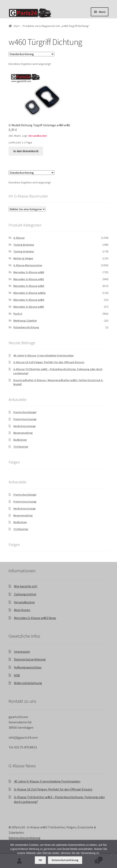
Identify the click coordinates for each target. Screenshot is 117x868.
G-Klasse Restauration (28, 265)
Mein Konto (22, 610)
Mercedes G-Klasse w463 (29, 286)
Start (16, 26)
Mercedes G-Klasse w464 (29, 300)
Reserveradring (23, 433)
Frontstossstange (25, 419)
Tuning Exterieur (24, 245)
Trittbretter (21, 447)
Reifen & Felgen (23, 258)
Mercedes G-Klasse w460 (29, 272)
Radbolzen (20, 440)
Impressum (22, 652)
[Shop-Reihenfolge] (31, 54)
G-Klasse (19, 238)
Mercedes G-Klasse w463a (30, 293)
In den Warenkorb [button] (26, 151)
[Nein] (112, 854)
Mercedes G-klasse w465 (29, 307)
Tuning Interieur (24, 251)
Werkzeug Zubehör (25, 321)
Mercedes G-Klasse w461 (29, 279)
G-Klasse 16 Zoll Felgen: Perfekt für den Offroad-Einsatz (49, 362)
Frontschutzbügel (25, 412)
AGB (17, 675)
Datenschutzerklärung (30, 659)
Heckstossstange (24, 426)
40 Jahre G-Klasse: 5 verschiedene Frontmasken (44, 355)
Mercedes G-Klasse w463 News (35, 618)
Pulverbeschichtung (26, 327)
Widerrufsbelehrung (28, 683)
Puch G (18, 314)
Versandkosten (38, 136)
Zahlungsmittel (25, 594)
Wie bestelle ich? (26, 586)
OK (40, 860)
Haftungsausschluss (28, 667)
